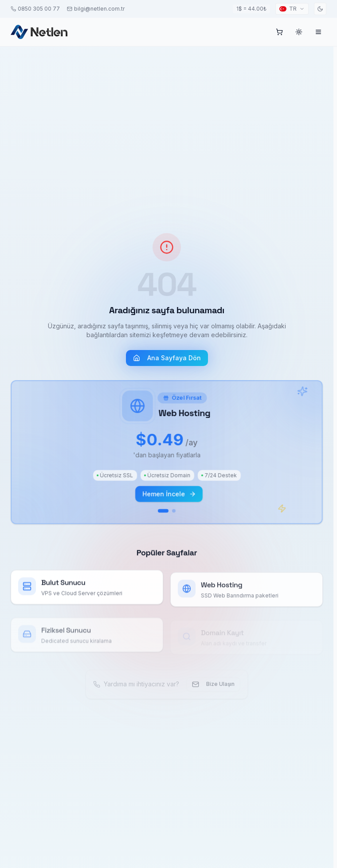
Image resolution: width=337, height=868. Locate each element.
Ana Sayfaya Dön (167, 361)
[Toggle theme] (320, 9)
